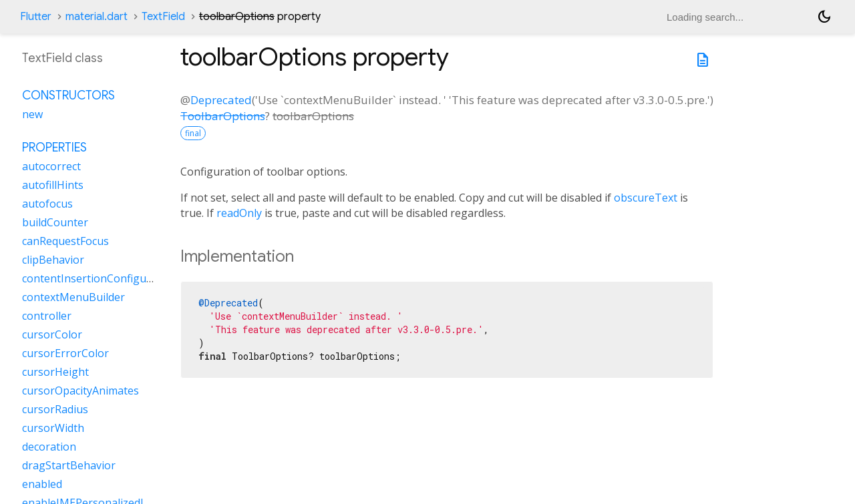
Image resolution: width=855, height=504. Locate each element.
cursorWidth (53, 428)
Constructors (68, 95)
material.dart (97, 17)
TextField (163, 17)
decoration (49, 447)
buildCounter (55, 222)
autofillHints (53, 185)
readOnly (239, 213)
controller (47, 316)
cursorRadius (55, 409)
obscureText (646, 198)
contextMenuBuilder (73, 297)
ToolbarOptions (223, 116)
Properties (54, 148)
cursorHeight (55, 372)
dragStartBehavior (69, 465)
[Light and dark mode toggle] (824, 17)
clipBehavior (53, 260)
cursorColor (52, 334)
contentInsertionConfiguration (100, 278)
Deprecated (221, 100)
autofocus (47, 204)
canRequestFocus (65, 241)
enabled (42, 484)
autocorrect (51, 166)
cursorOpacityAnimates (80, 391)
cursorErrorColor (65, 353)
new (32, 114)
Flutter (36, 17)
